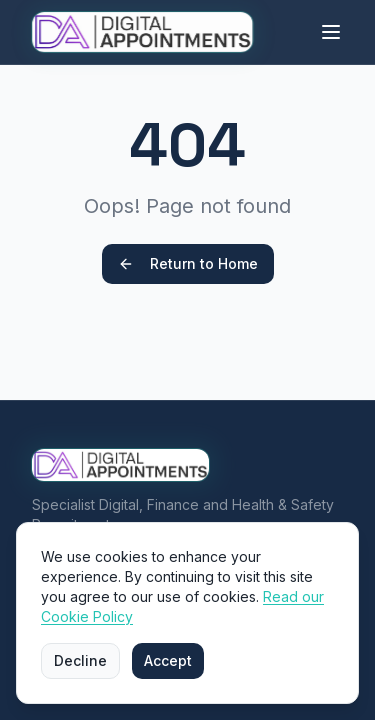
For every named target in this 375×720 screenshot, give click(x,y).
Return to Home (188, 263)
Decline (80, 660)
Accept (168, 660)
